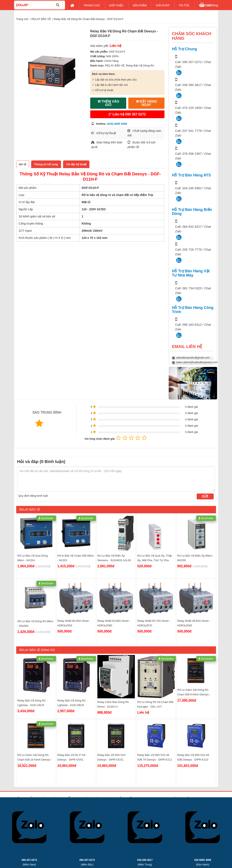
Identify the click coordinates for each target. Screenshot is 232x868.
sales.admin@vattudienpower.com (197, 362)
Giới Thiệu (116, 5)
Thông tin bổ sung (46, 164)
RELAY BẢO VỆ (41, 19)
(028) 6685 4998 (117, 124)
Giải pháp (163, 5)
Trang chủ (92, 5)
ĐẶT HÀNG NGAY (146, 103)
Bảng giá (205, 5)
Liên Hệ (89, 13)
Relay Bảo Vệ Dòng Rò (140, 65)
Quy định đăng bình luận (33, 496)
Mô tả (23, 164)
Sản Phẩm (140, 5)
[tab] (23, 164)
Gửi (205, 496)
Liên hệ (127, 114)
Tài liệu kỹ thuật (76, 164)
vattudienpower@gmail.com (193, 358)
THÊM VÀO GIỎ (108, 103)
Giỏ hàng (212, 5)
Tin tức (184, 5)
